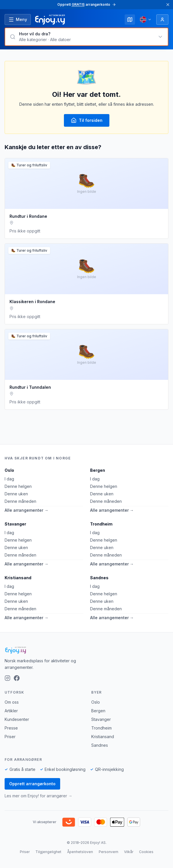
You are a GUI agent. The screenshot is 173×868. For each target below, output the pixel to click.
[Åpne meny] (18, 20)
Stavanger (15, 524)
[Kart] (130, 20)
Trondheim (101, 524)
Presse (11, 728)
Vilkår (129, 852)
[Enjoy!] (86, 650)
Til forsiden (87, 120)
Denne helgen (18, 486)
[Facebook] (17, 678)
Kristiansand (18, 578)
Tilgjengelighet (48, 852)
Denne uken (16, 494)
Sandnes (99, 578)
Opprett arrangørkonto (32, 784)
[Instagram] (7, 678)
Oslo (9, 470)
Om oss (12, 702)
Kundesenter (17, 719)
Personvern (109, 852)
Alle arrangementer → (26, 510)
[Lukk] (168, 5)
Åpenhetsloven (80, 852)
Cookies (146, 852)
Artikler (11, 711)
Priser (10, 737)
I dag (9, 479)
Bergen (98, 470)
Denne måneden (20, 501)
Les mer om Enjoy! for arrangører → (38, 796)
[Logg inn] (162, 20)
